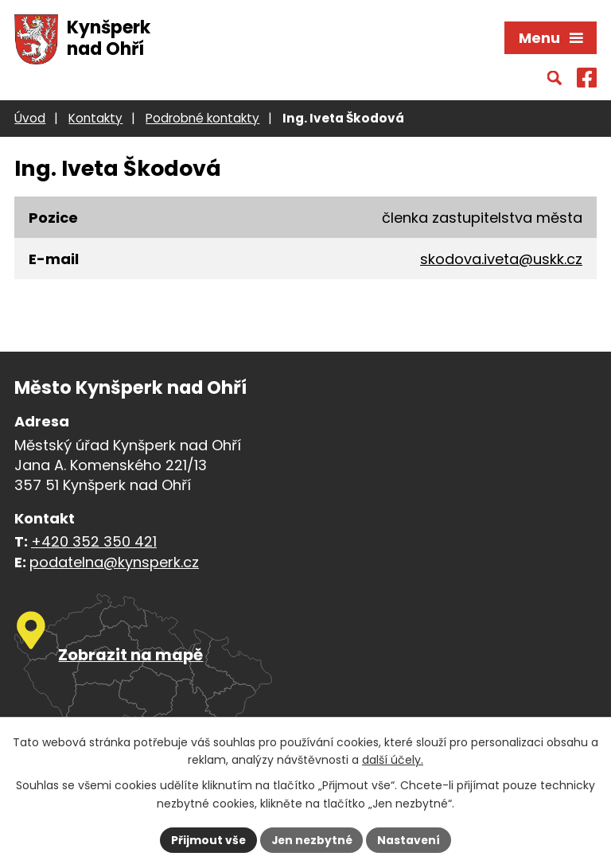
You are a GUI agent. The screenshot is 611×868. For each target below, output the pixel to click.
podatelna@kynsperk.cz (114, 564)
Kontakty (95, 120)
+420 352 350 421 (94, 543)
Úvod (30, 120)
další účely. (393, 760)
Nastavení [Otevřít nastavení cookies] (411, 839)
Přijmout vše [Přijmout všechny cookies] (206, 839)
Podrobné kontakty (202, 120)
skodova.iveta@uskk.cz (501, 261)
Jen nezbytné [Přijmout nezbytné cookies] (311, 839)
